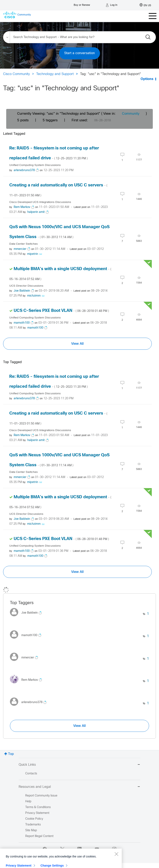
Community (131, 114)
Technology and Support (55, 74)
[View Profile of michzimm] (34, 296)
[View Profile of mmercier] (20, 249)
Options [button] (147, 79)
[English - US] (145, 5)
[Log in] (112, 5)
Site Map (31, 830)
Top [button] (11, 754)
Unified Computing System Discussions (35, 165)
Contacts (31, 774)
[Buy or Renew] (82, 4)
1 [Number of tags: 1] (148, 614)
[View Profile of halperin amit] (36, 212)
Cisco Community (16, 74)
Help (28, 802)
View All (77, 344)
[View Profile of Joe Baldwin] (22, 291)
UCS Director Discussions (26, 286)
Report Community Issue (41, 796)
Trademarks (33, 825)
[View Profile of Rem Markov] (22, 207)
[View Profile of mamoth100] (22, 323)
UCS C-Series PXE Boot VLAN (61, 311)
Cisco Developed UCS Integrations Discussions (40, 202)
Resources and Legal (79, 787)
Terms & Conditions (38, 807)
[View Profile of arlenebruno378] (24, 170)
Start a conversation (79, 53)
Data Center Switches (23, 244)
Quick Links (79, 765)
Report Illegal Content (39, 836)
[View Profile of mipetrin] (33, 254)
